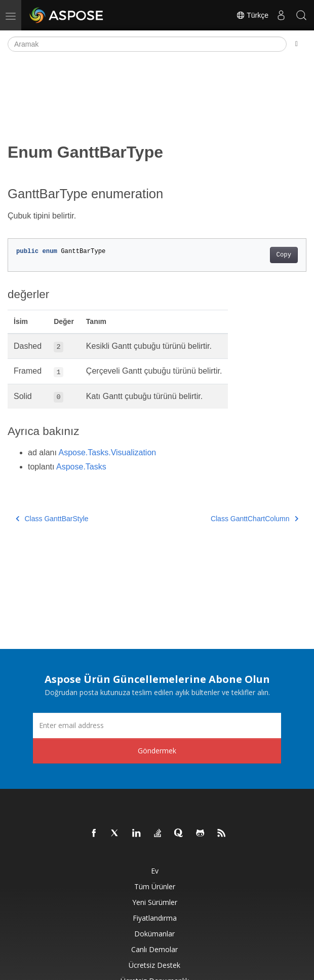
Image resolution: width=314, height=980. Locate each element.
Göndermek (157, 751)
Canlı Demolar (154, 949)
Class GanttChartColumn (254, 519)
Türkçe (252, 15)
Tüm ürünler (155, 886)
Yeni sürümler (155, 902)
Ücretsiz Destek (154, 965)
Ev (155, 871)
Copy (284, 255)
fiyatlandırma (155, 918)
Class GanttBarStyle (52, 519)
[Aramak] (147, 44)
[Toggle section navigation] (297, 44)
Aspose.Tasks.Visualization (108, 452)
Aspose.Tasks (81, 467)
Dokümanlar (154, 934)
